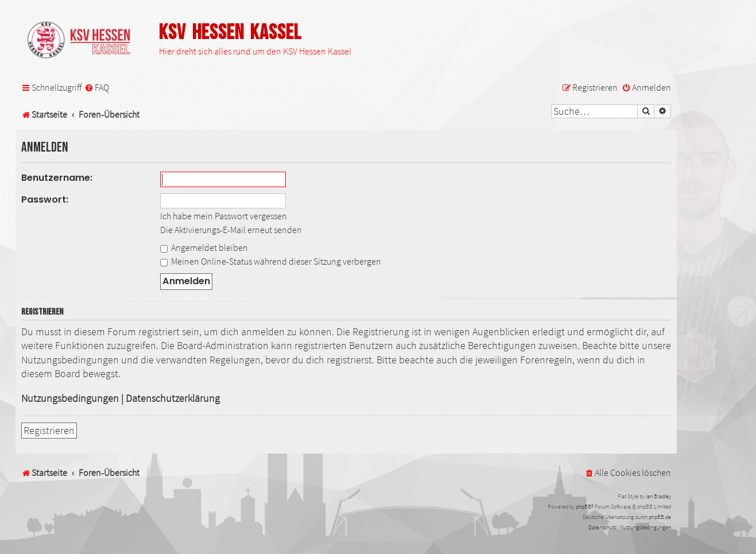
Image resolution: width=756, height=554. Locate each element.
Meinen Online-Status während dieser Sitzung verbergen (271, 261)
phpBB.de (660, 517)
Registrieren (49, 431)
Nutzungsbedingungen (70, 398)
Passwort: (45, 199)
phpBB (584, 507)
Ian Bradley (658, 496)
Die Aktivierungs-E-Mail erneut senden (231, 230)
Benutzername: (57, 178)
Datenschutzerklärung (173, 398)
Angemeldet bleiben (204, 247)
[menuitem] (97, 88)
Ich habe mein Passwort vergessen (224, 216)
